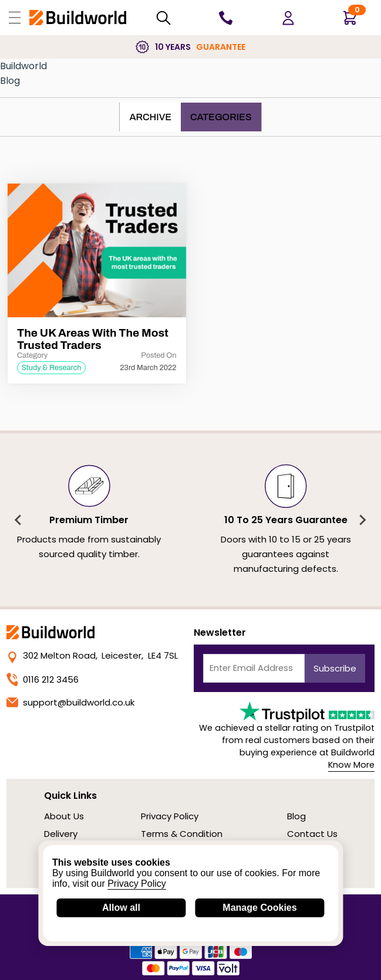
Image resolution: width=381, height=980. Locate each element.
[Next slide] (362, 520)
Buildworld (23, 66)
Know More (351, 765)
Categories (221, 117)
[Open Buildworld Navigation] (15, 18)
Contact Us (312, 834)
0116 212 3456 (43, 679)
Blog (10, 81)
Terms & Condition (182, 834)
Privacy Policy (170, 816)
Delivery (61, 834)
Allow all (121, 908)
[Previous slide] (19, 520)
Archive (150, 117)
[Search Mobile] (163, 18)
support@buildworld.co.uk (70, 702)
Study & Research (51, 368)
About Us (64, 816)
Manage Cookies (259, 908)
